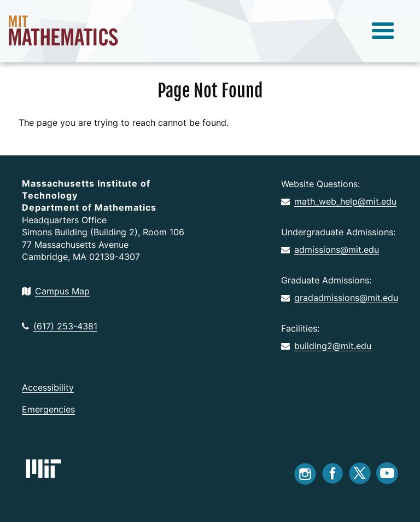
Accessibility (48, 387)
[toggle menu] (383, 31)
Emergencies (48, 409)
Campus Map (56, 291)
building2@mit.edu (326, 346)
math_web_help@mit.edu (339, 201)
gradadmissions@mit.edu (340, 298)
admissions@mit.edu (330, 250)
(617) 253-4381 (60, 326)
